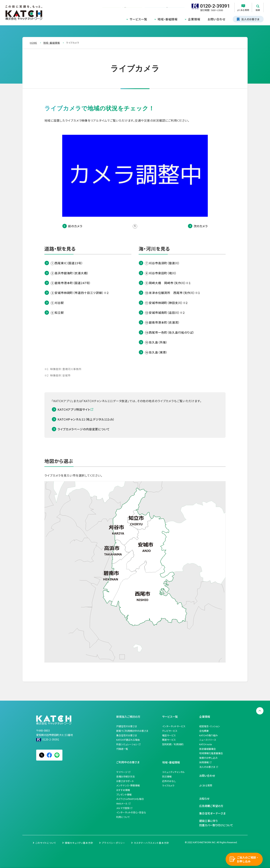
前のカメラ (75, 226)
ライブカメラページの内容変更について (84, 429)
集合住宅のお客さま (127, 735)
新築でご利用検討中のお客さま (132, 731)
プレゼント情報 (124, 795)
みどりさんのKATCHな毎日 (130, 799)
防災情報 (167, 776)
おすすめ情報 (123, 790)
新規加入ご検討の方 (128, 717)
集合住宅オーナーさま (212, 813)
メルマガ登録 (123, 808)
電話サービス (169, 735)
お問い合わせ (217, 19)
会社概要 (204, 731)
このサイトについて (46, 843)
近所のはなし (169, 781)
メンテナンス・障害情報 (128, 785)
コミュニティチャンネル (173, 772)
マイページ (122, 772)
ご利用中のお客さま (128, 762)
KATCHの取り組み (209, 735)
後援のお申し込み (208, 758)
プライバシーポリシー (113, 843)
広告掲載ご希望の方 (211, 806)
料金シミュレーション (127, 744)
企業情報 (194, 19)
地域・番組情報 (168, 19)
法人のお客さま (207, 767)
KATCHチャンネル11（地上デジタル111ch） (86, 419)
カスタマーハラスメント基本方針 (151, 843)
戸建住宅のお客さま (127, 726)
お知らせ (204, 799)
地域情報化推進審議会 (211, 753)
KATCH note (206, 744)
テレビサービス (170, 731)
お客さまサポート (125, 781)
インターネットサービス (174, 726)
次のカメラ (201, 226)
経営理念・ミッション (210, 726)
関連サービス (169, 740)
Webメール (122, 803)
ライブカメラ (168, 786)
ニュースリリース (208, 740)
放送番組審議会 (208, 749)
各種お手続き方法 (125, 776)
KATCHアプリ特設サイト (74, 409)
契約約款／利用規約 (173, 744)
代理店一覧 (122, 749)
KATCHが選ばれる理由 (128, 740)
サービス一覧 (138, 19)
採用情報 (204, 762)
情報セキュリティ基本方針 (79, 843)
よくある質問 (206, 785)
